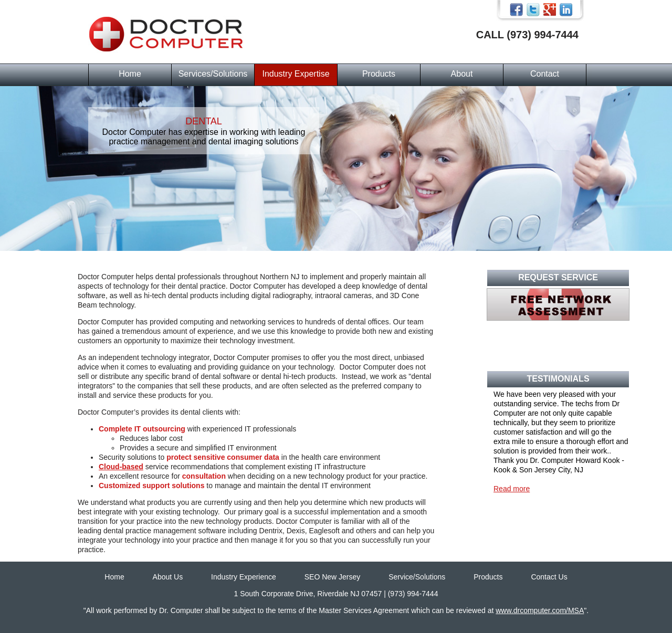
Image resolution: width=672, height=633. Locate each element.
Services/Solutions (213, 74)
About (462, 74)
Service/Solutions (417, 577)
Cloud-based (121, 467)
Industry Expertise (296, 74)
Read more (512, 489)
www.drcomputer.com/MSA (540, 610)
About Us (168, 577)
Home (130, 74)
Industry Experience (244, 577)
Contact (545, 74)
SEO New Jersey (333, 577)
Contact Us (549, 577)
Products (379, 74)
